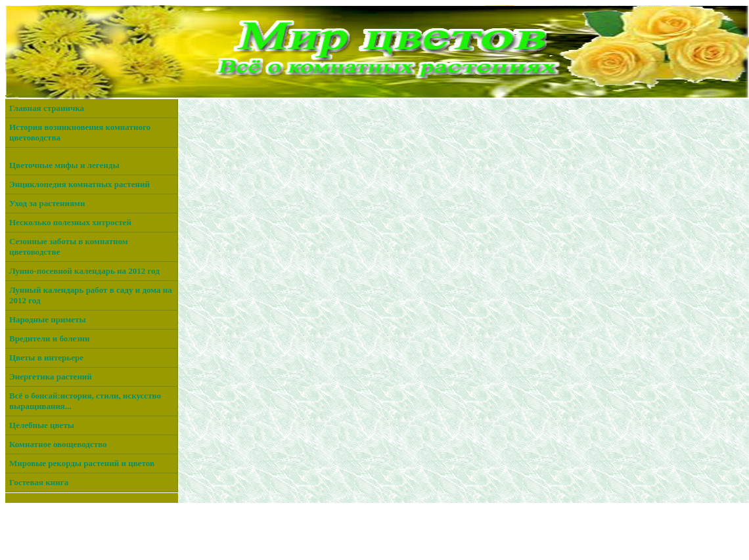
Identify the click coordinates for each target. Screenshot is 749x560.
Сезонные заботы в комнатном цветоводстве (69, 247)
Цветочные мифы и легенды (64, 165)
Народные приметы (48, 319)
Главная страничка (47, 108)
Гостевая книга (39, 482)
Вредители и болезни (49, 338)
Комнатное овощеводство (58, 444)
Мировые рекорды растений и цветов (82, 463)
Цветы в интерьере (46, 357)
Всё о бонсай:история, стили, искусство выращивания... (85, 401)
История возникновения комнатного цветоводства (80, 132)
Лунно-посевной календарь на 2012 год (84, 271)
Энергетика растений (51, 377)
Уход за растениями (47, 203)
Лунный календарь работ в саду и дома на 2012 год (91, 295)
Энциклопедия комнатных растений (79, 184)
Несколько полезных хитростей (70, 222)
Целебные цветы (42, 425)
